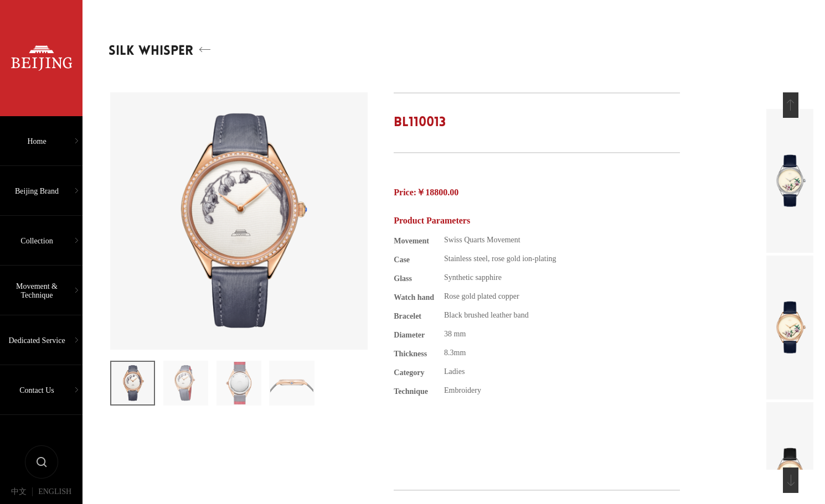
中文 (19, 492)
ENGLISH (55, 492)
